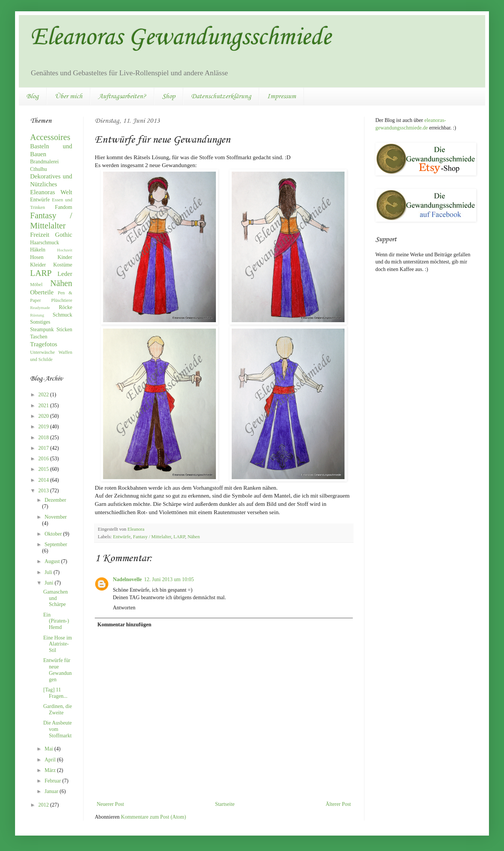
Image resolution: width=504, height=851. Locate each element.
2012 (44, 805)
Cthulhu (39, 169)
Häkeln (38, 250)
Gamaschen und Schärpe (55, 598)
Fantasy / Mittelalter (152, 537)
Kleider (38, 265)
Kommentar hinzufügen (124, 625)
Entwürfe (122, 537)
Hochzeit (65, 250)
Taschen (39, 337)
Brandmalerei (44, 162)
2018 (44, 438)
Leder (65, 274)
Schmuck (62, 315)
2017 (44, 448)
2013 (44, 491)
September (56, 544)
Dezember (55, 500)
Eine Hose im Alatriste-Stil (58, 644)
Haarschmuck (45, 243)
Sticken (64, 330)
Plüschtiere (62, 300)
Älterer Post (338, 804)
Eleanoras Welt (51, 192)
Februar (53, 781)
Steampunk (42, 330)
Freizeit (40, 235)
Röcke (65, 307)
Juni (49, 583)
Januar (52, 791)
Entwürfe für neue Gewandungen (58, 670)
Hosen (37, 257)
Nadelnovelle (127, 579)
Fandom (64, 207)
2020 (44, 416)
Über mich (68, 96)
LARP (179, 537)
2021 (44, 406)
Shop (169, 96)
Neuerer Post (110, 804)
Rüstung (37, 315)
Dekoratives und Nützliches (51, 180)
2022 (44, 395)
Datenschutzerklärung (221, 96)
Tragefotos (44, 344)
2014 (44, 480)
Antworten (124, 608)
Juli (49, 572)
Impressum (282, 96)
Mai (49, 749)
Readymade (40, 308)
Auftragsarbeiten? (122, 96)
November (55, 517)
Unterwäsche (43, 352)
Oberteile (42, 292)
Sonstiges (40, 322)
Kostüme (63, 265)
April (51, 760)
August (53, 561)
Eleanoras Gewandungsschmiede (181, 38)
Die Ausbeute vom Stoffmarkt (58, 729)
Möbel (36, 285)
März (51, 770)
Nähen (194, 537)
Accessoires (50, 137)
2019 (44, 427)
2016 (44, 459)
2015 (44, 469)
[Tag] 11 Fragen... (55, 693)
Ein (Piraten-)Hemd (56, 621)
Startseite (225, 804)
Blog (33, 96)
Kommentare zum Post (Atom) (154, 817)
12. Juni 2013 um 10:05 (169, 579)
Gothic (64, 235)
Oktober (54, 534)
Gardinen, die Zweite (58, 709)
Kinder (65, 257)
